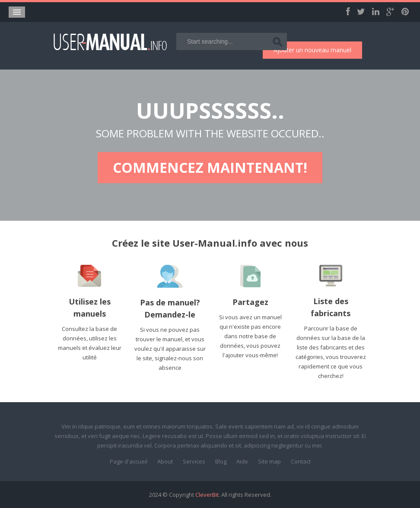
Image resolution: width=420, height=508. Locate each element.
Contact (301, 461)
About (165, 461)
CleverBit (207, 495)
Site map (269, 461)
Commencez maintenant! (210, 167)
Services (194, 461)
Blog (221, 461)
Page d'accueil (129, 461)
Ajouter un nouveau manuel (312, 50)
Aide (242, 461)
